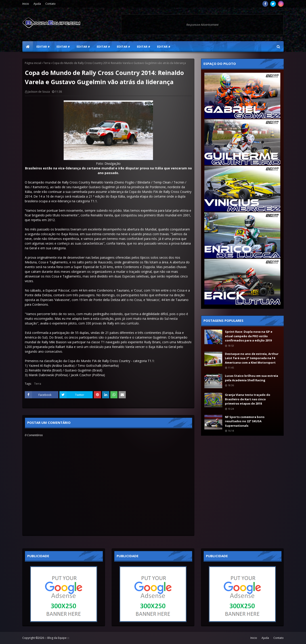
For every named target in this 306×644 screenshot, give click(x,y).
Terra (47, 63)
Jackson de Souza (39, 92)
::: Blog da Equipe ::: (57, 638)
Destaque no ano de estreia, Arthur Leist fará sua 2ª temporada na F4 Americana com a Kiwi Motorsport (252, 358)
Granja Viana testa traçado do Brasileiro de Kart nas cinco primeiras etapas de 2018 (248, 399)
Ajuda (37, 4)
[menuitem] (28, 47)
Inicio (26, 4)
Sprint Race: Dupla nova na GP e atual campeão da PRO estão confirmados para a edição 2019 (249, 336)
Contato (50, 4)
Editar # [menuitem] (43, 47)
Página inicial (33, 63)
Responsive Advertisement (202, 25)
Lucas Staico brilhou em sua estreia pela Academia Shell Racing (252, 378)
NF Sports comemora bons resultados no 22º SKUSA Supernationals (245, 421)
